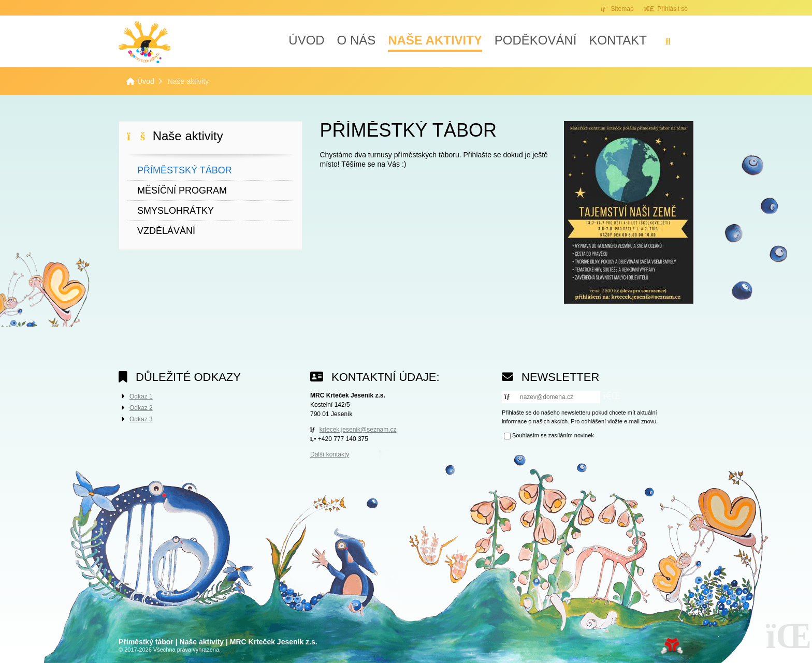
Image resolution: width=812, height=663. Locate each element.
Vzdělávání (166, 231)
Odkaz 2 (141, 408)
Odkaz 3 (141, 419)
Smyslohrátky (176, 211)
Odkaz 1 (141, 396)
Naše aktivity (435, 40)
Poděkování (536, 40)
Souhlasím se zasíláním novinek (553, 435)
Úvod (144, 42)
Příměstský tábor (185, 170)
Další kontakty (330, 454)
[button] (666, 9)
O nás (357, 40)
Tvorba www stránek (672, 646)
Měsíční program (182, 190)
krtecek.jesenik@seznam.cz (358, 430)
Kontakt (618, 40)
